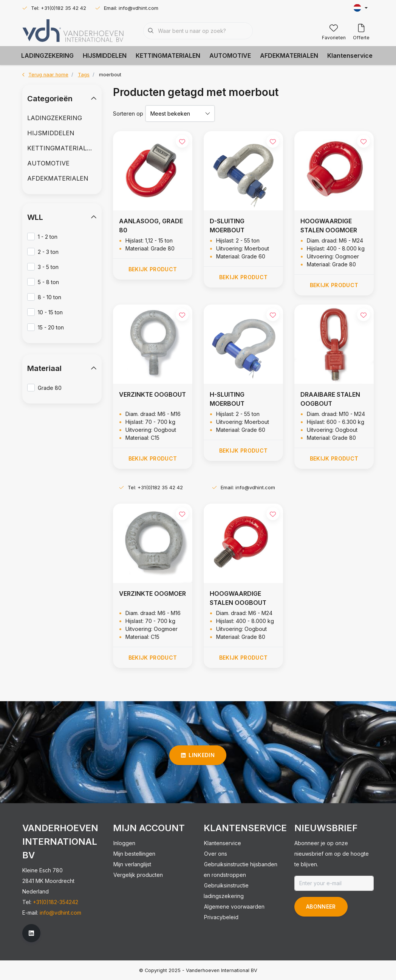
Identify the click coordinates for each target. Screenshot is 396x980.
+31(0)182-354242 (56, 902)
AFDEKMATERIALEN (289, 56)
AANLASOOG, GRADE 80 (151, 226)
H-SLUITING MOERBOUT (227, 399)
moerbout (110, 75)
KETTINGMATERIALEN (168, 56)
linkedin (198, 755)
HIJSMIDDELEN (105, 56)
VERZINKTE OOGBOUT (152, 394)
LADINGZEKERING (47, 56)
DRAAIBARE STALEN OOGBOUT (330, 399)
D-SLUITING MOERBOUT (227, 226)
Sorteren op (128, 114)
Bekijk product (153, 269)
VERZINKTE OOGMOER (152, 594)
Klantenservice (350, 56)
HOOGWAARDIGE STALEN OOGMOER (329, 226)
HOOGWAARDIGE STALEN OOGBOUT (238, 598)
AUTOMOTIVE (230, 56)
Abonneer (321, 907)
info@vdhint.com (60, 913)
